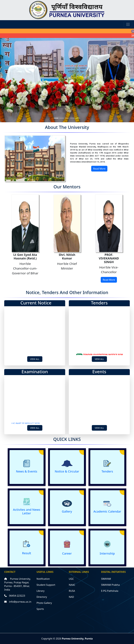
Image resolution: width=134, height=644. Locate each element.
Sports (40, 609)
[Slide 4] (72, 118)
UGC (71, 579)
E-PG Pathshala (110, 591)
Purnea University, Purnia (77, 639)
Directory (42, 597)
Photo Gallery (44, 603)
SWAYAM (106, 579)
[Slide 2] (62, 118)
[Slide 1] (56, 118)
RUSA (72, 591)
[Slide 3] (67, 118)
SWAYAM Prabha (110, 585)
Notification (43, 579)
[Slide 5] (78, 118)
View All (35, 359)
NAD (71, 597)
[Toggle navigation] (128, 24)
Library (41, 591)
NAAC (72, 585)
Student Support (46, 585)
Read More (99, 169)
